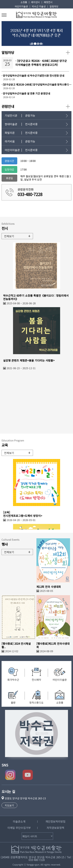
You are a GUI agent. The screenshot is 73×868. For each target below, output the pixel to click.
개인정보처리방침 (55, 821)
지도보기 (9, 805)
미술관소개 (19, 821)
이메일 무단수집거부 (19, 828)
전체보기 (17, 236)
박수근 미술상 (39, 6)
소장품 (24, 2)
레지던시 (35, 2)
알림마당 (54, 6)
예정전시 (48, 2)
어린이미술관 (21, 6)
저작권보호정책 (55, 828)
